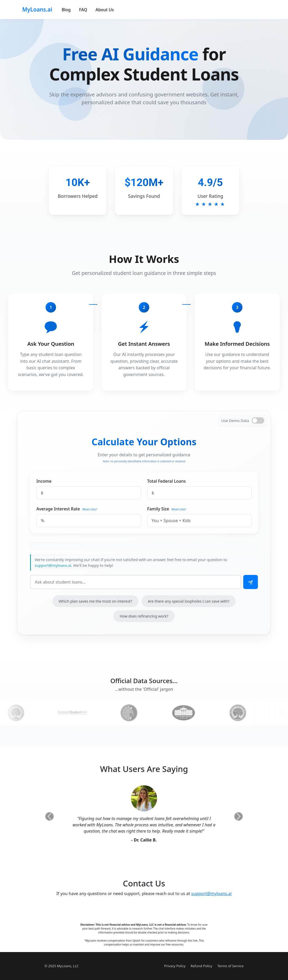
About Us (105, 10)
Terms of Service (230, 966)
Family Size (158, 509)
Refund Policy (201, 966)
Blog (66, 10)
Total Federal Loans (167, 481)
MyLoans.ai (37, 9)
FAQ (83, 10)
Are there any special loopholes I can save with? (189, 601)
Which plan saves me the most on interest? (95, 601)
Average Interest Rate (58, 509)
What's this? (90, 509)
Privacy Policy (175, 966)
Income (44, 481)
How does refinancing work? (144, 616)
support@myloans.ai (53, 565)
